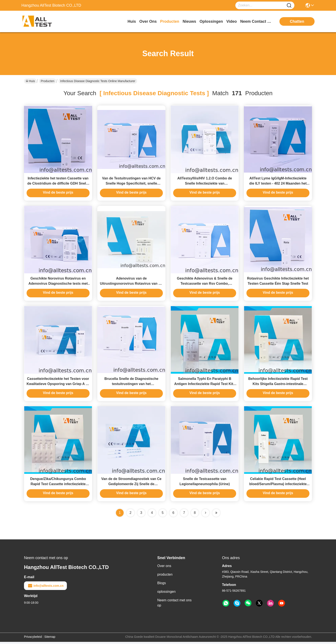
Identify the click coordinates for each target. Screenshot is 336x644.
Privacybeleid (33, 639)
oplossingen (211, 21)
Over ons (164, 568)
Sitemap (50, 639)
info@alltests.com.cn (45, 588)
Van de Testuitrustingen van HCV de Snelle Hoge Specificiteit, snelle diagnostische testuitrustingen (131, 184)
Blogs (162, 585)
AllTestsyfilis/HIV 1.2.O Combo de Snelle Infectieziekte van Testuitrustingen (205, 184)
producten (170, 21)
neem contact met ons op (256, 21)
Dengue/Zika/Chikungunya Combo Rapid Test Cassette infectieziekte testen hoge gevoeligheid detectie (58, 486)
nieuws (189, 21)
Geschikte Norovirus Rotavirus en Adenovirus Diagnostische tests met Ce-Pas (58, 285)
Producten (48, 81)
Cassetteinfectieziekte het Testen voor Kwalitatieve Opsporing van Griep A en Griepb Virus (58, 385)
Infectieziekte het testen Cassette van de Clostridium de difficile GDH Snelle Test (58, 184)
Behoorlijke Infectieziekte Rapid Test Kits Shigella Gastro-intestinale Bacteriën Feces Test (278, 385)
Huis (132, 21)
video (232, 21)
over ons (148, 21)
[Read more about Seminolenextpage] (205, 515)
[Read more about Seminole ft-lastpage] (216, 515)
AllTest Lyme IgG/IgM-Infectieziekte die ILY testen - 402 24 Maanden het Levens (278, 184)
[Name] (289, 5)
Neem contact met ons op (174, 605)
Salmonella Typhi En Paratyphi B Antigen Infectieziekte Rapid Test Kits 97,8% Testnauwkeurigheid (205, 385)
